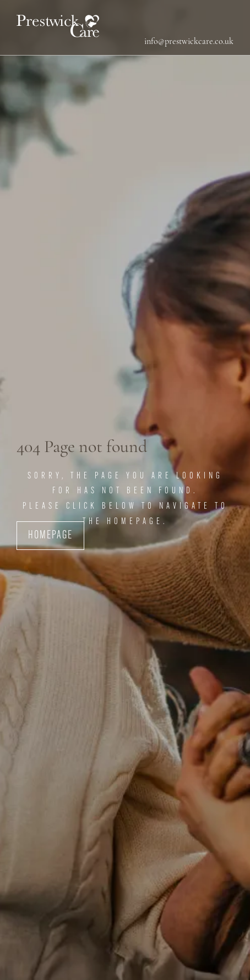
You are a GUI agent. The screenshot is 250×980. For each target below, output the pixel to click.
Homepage (50, 536)
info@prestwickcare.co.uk (189, 42)
